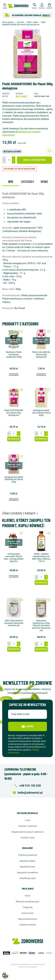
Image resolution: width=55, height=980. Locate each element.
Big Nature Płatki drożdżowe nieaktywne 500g (14, 355)
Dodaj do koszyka (34, 160)
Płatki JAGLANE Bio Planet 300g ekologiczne (41, 355)
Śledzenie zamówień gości (27, 902)
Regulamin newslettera (28, 873)
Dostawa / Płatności (28, 826)
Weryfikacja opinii (28, 878)
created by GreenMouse (28, 967)
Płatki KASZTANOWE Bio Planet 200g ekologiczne (14, 413)
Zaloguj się (28, 907)
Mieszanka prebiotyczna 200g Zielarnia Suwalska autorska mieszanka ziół (41, 625)
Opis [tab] (11, 182)
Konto (28, 896)
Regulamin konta (27, 867)
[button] (35, 6)
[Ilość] (9, 160)
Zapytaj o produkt (12, 151)
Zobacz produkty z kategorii (21, 513)
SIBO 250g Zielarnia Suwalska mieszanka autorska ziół (14, 623)
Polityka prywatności (28, 855)
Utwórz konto (28, 913)
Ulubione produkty (27, 925)
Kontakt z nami (28, 838)
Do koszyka (14, 439)
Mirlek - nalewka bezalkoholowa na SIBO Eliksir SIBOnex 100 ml (41, 558)
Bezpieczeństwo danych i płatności (27, 832)
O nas (28, 820)
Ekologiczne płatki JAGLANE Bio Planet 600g (41, 413)
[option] (27, 54)
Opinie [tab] (44, 182)
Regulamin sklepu (27, 861)
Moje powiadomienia (28, 919)
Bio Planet (22, 96)
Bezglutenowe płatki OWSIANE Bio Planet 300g (14, 480)
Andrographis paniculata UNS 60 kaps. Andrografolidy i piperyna (14, 558)
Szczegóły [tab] (28, 182)
